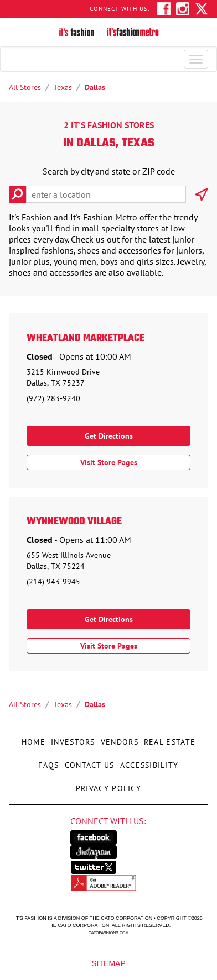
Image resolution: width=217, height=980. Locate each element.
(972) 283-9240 (53, 398)
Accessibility (148, 762)
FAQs (48, 762)
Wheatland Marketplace (86, 339)
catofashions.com (108, 932)
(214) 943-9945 (53, 582)
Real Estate (168, 739)
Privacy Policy (107, 785)
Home (33, 739)
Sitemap (108, 963)
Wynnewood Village (74, 522)
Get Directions (109, 436)
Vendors (118, 739)
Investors (73, 739)
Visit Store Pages (109, 462)
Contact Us (88, 762)
